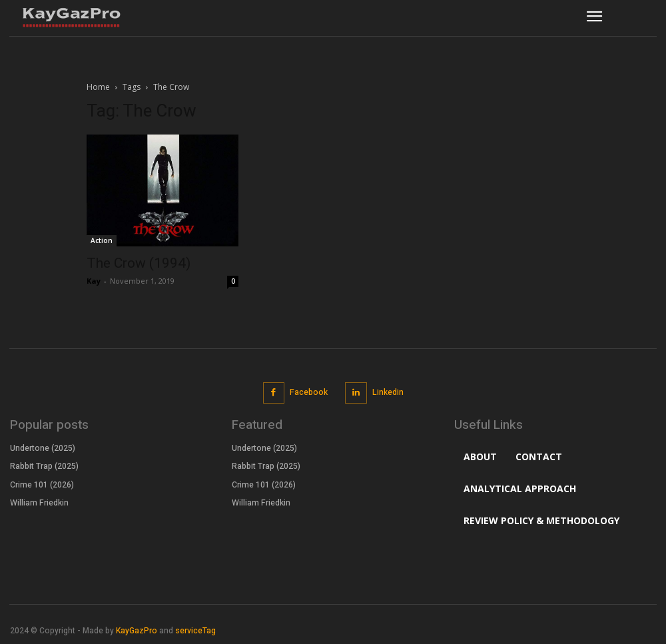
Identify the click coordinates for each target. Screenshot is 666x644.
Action (102, 240)
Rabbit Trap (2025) (44, 466)
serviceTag (195, 631)
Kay (94, 281)
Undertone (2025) (43, 448)
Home (98, 87)
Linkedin (388, 392)
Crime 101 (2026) (42, 484)
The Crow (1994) (139, 263)
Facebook (309, 392)
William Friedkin (39, 502)
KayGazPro (137, 631)
